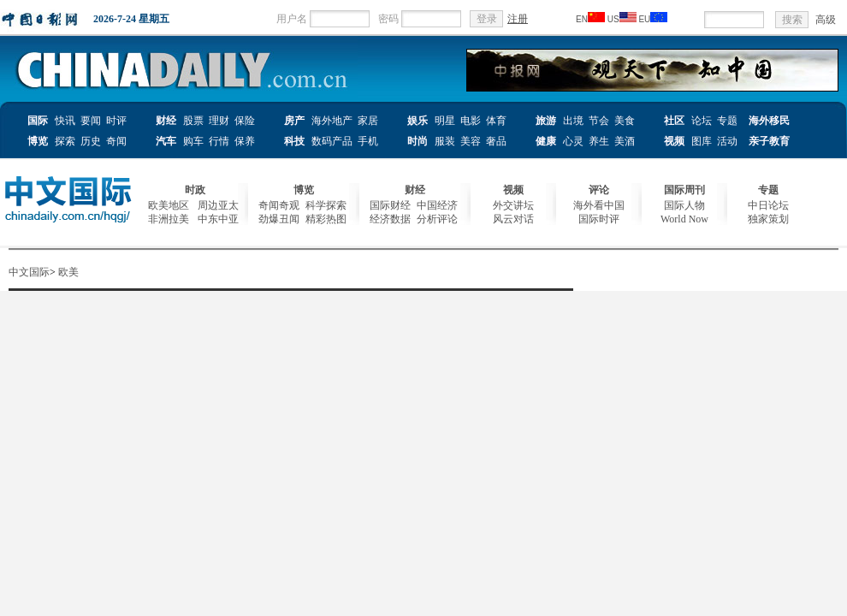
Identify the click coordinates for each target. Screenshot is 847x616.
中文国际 (29, 272)
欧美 (68, 272)
